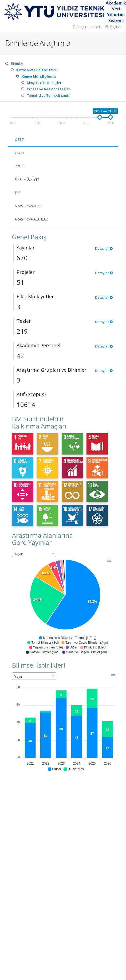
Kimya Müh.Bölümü (39, 76)
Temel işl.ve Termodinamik (48, 95)
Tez (18, 193)
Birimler (17, 63)
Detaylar (104, 248)
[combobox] (34, 553)
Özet (19, 139)
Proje (19, 166)
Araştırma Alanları (32, 219)
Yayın (19, 153)
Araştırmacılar (28, 206)
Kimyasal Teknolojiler (44, 83)
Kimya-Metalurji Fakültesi (36, 70)
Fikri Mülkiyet (27, 179)
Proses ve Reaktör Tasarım (49, 89)
